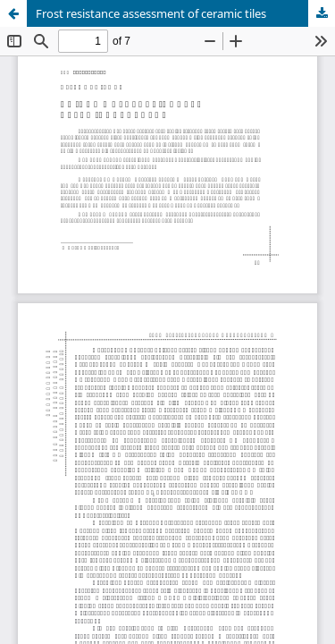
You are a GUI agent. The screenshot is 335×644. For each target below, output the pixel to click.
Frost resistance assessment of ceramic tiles (151, 13)
